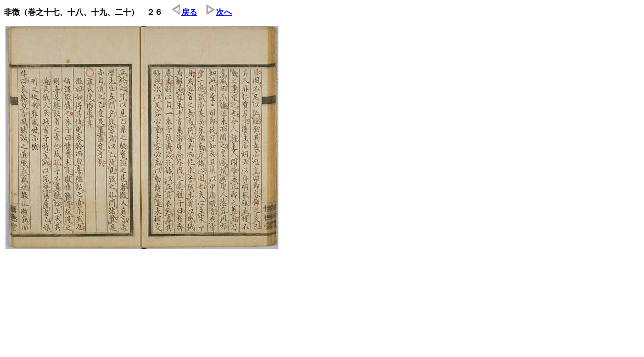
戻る (184, 12)
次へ (219, 12)
